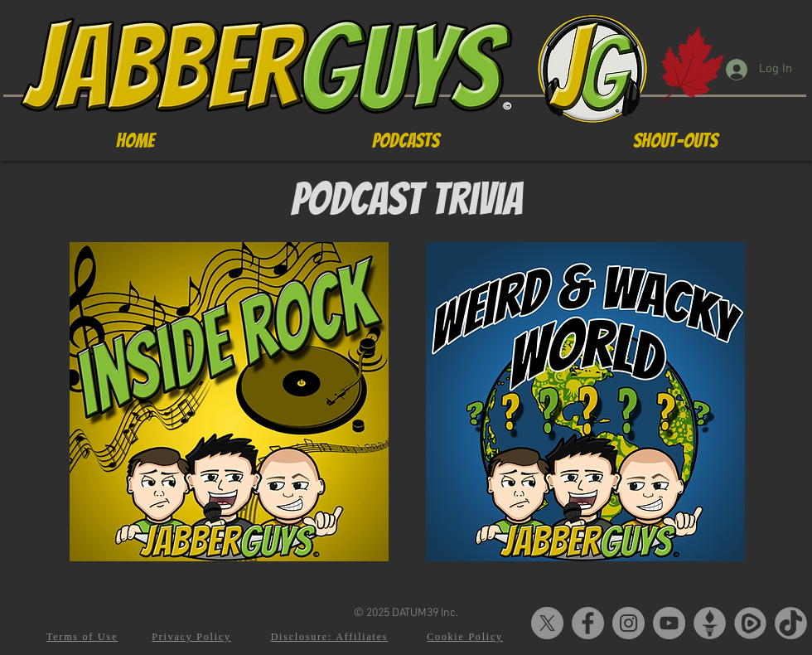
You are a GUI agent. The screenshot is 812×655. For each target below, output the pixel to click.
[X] (547, 623)
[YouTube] (669, 623)
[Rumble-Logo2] (750, 623)
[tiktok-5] (791, 623)
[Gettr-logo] (710, 623)
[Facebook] (588, 623)
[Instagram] (628, 623)
